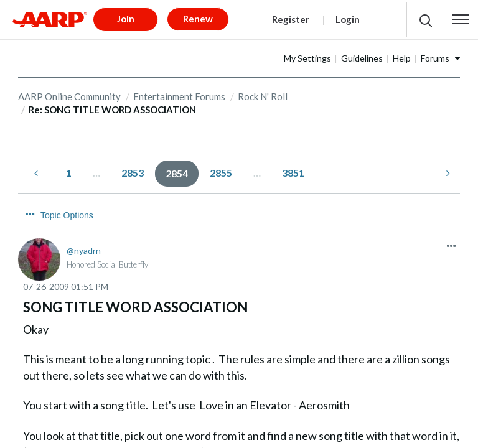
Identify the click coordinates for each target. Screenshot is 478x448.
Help (441, 54)
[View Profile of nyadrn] (84, 224)
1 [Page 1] (69, 168)
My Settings (347, 54)
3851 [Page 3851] (293, 168)
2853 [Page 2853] (133, 168)
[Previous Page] (37, 169)
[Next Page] (447, 169)
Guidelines (401, 54)
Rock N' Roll (263, 92)
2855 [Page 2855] (221, 168)
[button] (461, 17)
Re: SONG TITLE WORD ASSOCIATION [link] (112, 106)
